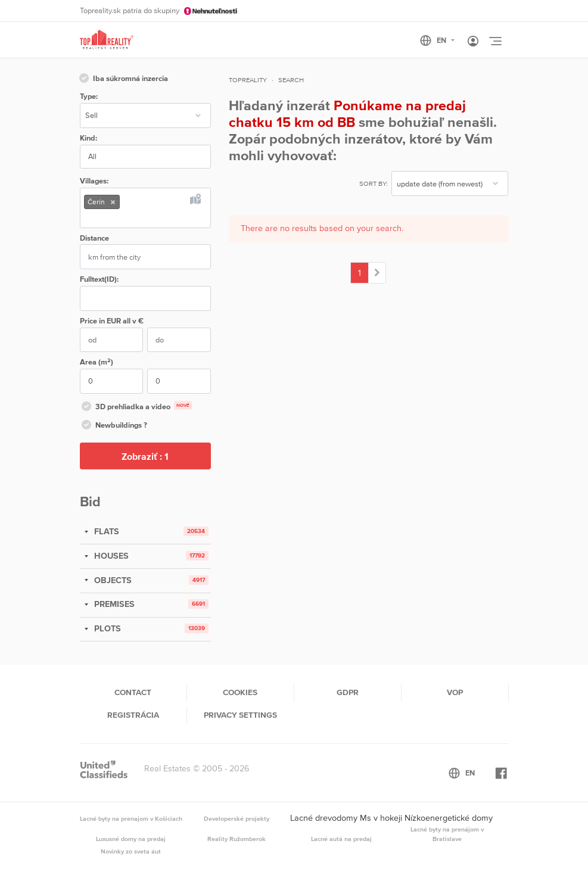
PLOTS (106, 628)
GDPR (348, 692)
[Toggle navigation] (495, 41)
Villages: (94, 181)
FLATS (105, 531)
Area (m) (97, 362)
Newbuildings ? (113, 426)
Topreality (248, 80)
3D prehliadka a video (136, 407)
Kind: (88, 138)
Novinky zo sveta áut (131, 851)
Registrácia (133, 715)
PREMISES (113, 604)
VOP (455, 692)
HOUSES (110, 556)
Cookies (240, 692)
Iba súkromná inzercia (123, 79)
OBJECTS (112, 580)
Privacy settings (240, 715)
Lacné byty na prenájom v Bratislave (447, 834)
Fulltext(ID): (99, 279)
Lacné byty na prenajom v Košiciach (131, 818)
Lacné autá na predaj (341, 839)
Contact (133, 692)
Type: (89, 96)
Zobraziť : (145, 456)
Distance (94, 238)
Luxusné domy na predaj (131, 839)
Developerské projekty (237, 818)
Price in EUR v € (112, 321)
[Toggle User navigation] (473, 42)
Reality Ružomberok (237, 839)
